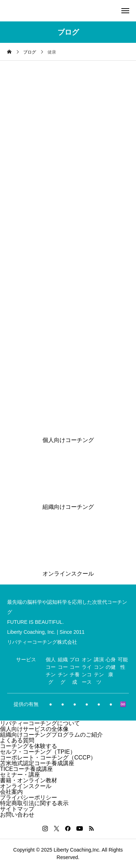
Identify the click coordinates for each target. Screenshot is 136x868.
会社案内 (11, 792)
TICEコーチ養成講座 (26, 769)
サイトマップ (17, 809)
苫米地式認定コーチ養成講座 (37, 763)
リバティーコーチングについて (40, 723)
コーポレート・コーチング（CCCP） (48, 757)
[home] (9, 52)
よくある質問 (17, 740)
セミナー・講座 (20, 775)
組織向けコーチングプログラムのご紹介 (51, 735)
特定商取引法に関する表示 (34, 803)
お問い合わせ (17, 815)
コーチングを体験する (29, 746)
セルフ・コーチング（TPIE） (38, 752)
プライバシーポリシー (29, 797)
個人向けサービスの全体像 (34, 729)
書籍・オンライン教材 (29, 780)
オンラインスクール (26, 786)
